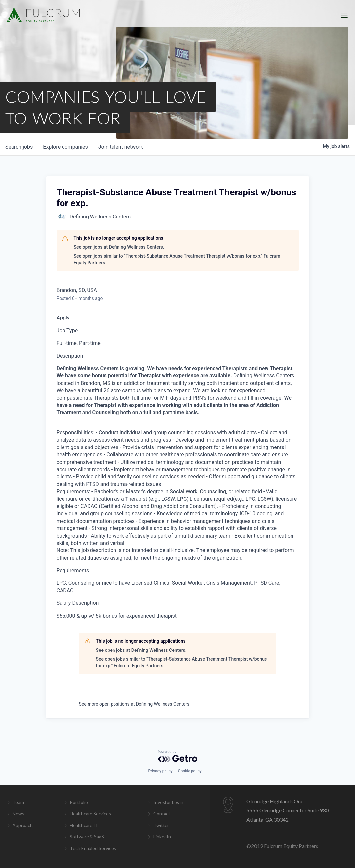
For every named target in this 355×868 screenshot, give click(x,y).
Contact (162, 814)
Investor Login (168, 802)
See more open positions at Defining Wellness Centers (134, 704)
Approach (23, 825)
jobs (19, 147)
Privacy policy (160, 771)
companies (65, 147)
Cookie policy (190, 771)
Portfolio (79, 802)
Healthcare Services (90, 814)
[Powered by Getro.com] (178, 756)
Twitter (161, 825)
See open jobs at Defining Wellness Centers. (119, 247)
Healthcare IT (84, 825)
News (18, 814)
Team (18, 802)
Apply (63, 318)
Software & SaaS (87, 837)
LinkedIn (162, 837)
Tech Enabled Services (93, 848)
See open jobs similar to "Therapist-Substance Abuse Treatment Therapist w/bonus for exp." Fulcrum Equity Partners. (177, 259)
